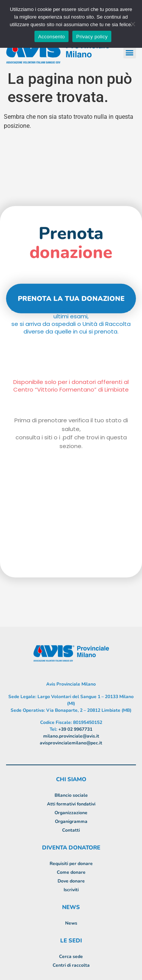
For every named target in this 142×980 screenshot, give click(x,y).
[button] (130, 52)
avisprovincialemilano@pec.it (71, 743)
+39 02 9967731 (75, 729)
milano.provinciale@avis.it (71, 736)
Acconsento (51, 37)
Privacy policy (92, 37)
